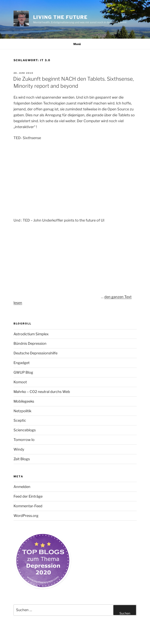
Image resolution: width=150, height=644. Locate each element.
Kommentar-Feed (28, 506)
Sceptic (20, 420)
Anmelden (22, 487)
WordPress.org (26, 516)
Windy (19, 449)
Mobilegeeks (24, 401)
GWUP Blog (23, 372)
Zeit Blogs (22, 459)
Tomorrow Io (24, 440)
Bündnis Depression (30, 343)
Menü (75, 44)
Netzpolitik (22, 411)
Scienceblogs (25, 430)
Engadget (22, 363)
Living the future (60, 17)
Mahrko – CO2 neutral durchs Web (42, 392)
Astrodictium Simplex (31, 334)
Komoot (20, 382)
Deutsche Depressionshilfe (35, 353)
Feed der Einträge (28, 496)
